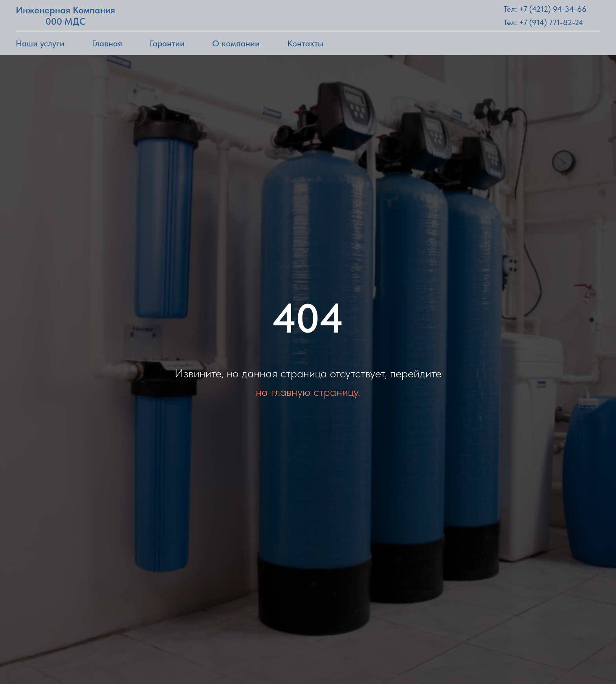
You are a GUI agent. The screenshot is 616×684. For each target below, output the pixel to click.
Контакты (305, 43)
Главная (107, 43)
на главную (283, 392)
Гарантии (167, 43)
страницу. (337, 392)
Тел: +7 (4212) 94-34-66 (545, 9)
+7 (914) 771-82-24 (551, 22)
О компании (236, 43)
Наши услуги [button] (40, 43)
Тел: (510, 22)
